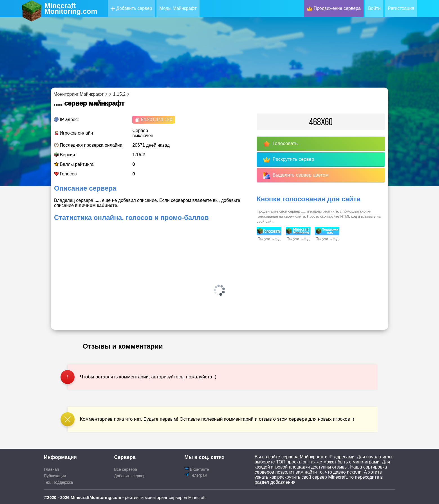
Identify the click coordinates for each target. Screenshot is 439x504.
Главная (51, 469)
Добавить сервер (131, 8)
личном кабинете (98, 205)
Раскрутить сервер (289, 160)
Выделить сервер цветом (296, 175)
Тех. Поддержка (58, 482)
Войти (374, 8)
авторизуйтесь (167, 377)
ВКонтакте (197, 469)
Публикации (55, 476)
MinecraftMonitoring (71, 8)
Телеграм (196, 475)
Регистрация (401, 8)
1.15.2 (138, 155)
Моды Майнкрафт (178, 8)
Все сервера (126, 469)
